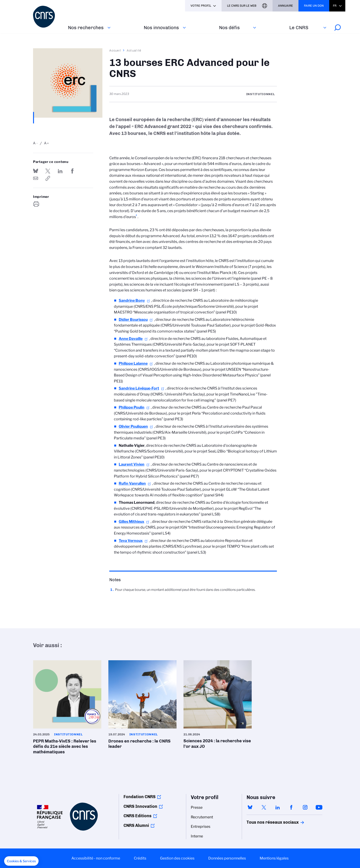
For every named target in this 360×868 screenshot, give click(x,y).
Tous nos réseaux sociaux (265, 822)
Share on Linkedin (60, 171)
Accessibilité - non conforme (96, 858)
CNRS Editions (138, 816)
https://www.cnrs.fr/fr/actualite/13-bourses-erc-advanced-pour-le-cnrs (48, 178)
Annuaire (285, 6)
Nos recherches (86, 27)
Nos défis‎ (229, 27)
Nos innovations (161, 27)
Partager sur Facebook (72, 171)
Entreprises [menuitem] (201, 827)
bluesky (250, 807)
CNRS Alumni (136, 825)
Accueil (115, 50)
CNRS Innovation (140, 806)
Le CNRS (299, 27)
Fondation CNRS (139, 797)
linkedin (278, 807)
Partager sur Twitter (48, 171)
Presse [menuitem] (197, 807)
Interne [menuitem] (197, 836)
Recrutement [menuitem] (202, 817)
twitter (264, 807)
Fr (335, 6)
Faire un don (314, 6)
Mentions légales (274, 858)
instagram (305, 807)
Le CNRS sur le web (242, 6)
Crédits (140, 858)
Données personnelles (227, 858)
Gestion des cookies (177, 858)
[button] (21, 861)
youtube (319, 807)
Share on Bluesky (36, 171)
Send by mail (36, 178)
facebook (291, 807)
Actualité (134, 50)
